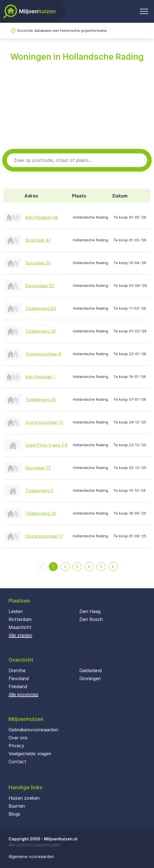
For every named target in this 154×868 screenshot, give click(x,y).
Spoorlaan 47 (38, 240)
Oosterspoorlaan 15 (44, 422)
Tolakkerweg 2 (39, 490)
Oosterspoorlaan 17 (44, 536)
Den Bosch (91, 619)
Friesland (18, 686)
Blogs (14, 814)
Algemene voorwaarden (31, 856)
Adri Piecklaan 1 (40, 377)
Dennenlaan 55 (40, 286)
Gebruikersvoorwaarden (33, 730)
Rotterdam (20, 619)
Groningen (90, 678)
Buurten (17, 806)
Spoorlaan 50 (38, 263)
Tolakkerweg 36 (41, 331)
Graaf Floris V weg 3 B (46, 445)
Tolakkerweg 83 (41, 308)
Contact (17, 762)
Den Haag (90, 611)
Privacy (16, 746)
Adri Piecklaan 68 (42, 217)
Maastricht (20, 627)
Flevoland (19, 678)
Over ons (18, 738)
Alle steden (20, 635)
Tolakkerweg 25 (41, 399)
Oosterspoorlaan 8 (43, 354)
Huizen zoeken (24, 798)
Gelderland (91, 670)
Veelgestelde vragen (30, 754)
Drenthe (17, 670)
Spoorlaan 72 (38, 468)
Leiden (16, 611)
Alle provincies (23, 694)
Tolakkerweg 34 (41, 513)
